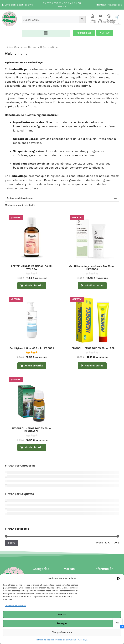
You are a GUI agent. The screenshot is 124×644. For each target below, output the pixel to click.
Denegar (62, 623)
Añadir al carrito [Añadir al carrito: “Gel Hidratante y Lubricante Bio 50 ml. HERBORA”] (94, 285)
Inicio (8, 47)
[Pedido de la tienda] (62, 198)
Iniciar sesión (93, 21)
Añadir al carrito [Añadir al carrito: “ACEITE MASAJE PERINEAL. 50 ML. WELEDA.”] (34, 285)
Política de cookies (45, 640)
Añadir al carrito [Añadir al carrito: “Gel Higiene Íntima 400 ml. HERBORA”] (34, 366)
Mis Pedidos (102, 21)
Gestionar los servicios (15, 606)
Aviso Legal (83, 640)
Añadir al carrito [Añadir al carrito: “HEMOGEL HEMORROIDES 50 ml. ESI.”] (94, 366)
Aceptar (62, 614)
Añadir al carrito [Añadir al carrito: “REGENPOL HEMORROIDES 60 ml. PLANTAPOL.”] (34, 447)
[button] (119, 578)
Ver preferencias (62, 632)
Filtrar (12, 543)
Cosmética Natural (26, 47)
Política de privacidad (66, 640)
